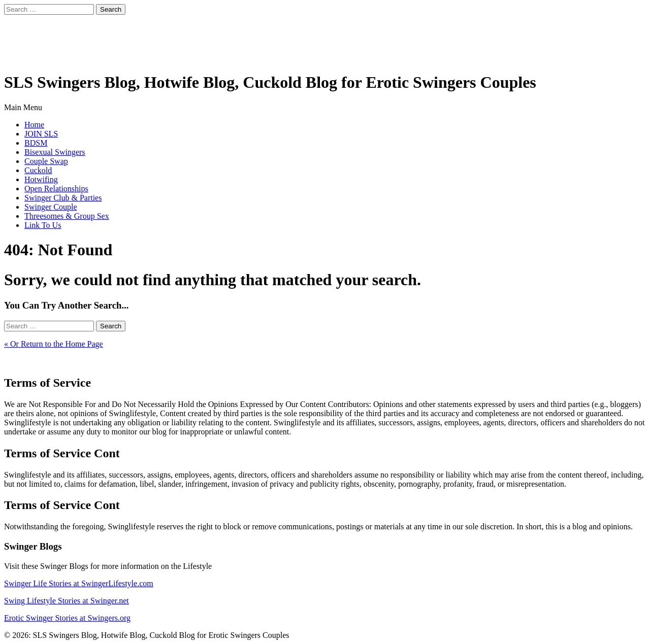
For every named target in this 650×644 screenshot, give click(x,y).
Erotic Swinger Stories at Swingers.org (67, 618)
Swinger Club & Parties (63, 198)
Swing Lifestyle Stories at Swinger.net (67, 601)
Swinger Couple (51, 207)
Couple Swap (46, 161)
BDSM (36, 143)
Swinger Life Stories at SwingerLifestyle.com (79, 583)
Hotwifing (41, 179)
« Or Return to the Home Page (54, 344)
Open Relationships (56, 189)
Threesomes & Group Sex (67, 216)
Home (34, 125)
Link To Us (43, 225)
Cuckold (38, 170)
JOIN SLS (41, 134)
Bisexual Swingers (55, 152)
